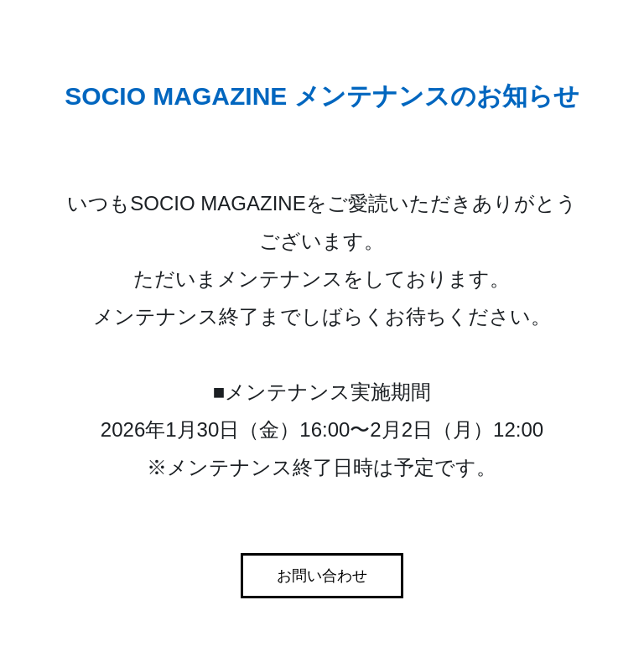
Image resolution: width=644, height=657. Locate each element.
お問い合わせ (322, 576)
